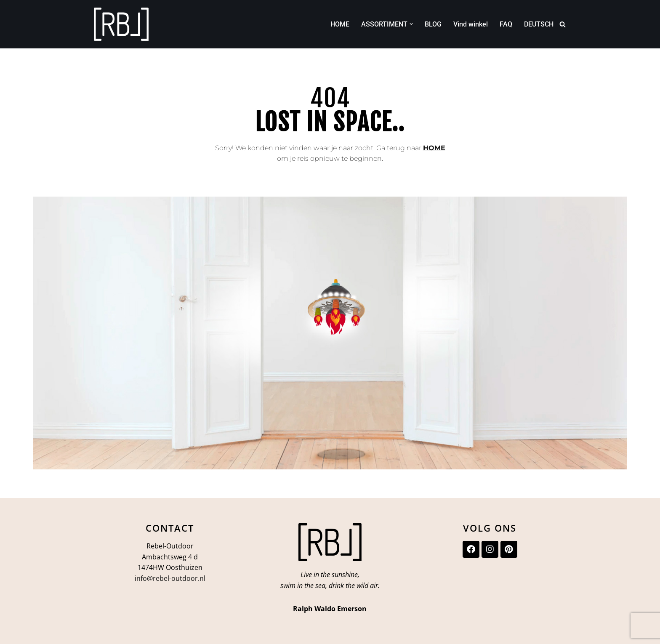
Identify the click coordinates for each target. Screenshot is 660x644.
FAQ (506, 24)
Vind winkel (471, 24)
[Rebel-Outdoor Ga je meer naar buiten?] (121, 24)
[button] (411, 24)
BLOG (433, 24)
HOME (340, 24)
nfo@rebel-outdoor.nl (171, 578)
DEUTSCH (539, 24)
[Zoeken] (563, 24)
